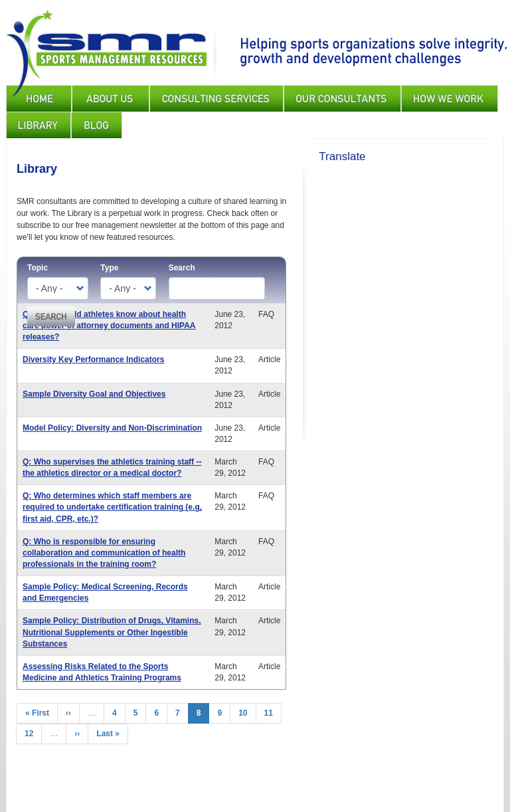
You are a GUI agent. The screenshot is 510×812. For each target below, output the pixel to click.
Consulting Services (216, 98)
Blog (97, 125)
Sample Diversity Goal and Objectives (94, 394)
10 (247, 713)
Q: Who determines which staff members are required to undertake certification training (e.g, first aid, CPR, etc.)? (112, 507)
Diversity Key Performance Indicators (93, 359)
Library (39, 125)
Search (182, 268)
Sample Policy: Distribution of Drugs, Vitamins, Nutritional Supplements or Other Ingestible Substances (112, 632)
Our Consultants (342, 98)
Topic (38, 268)
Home (39, 98)
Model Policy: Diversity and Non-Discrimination (112, 428)
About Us (111, 98)
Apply (51, 316)
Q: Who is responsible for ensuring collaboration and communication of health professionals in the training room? (104, 553)
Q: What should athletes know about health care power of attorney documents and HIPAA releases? (109, 326)
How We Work (450, 98)
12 (33, 733)
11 (273, 713)
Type (109, 268)
